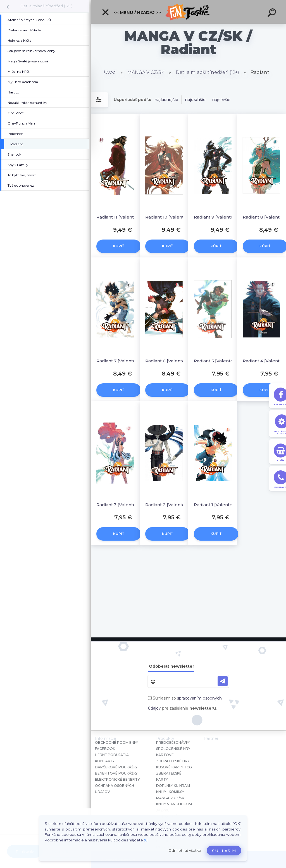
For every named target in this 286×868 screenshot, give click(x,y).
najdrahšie (195, 100)
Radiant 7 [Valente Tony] (121, 361)
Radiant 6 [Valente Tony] (169, 361)
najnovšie (221, 100)
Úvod (110, 72)
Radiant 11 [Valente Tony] (121, 217)
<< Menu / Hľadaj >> (131, 12)
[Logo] (188, 12)
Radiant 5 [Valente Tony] (218, 361)
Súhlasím (224, 851)
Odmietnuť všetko (185, 851)
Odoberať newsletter (171, 666)
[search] (273, 13)
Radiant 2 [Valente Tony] (169, 505)
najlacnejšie (166, 100)
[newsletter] (223, 681)
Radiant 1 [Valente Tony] (218, 505)
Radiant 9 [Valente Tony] (218, 217)
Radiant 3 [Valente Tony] (121, 505)
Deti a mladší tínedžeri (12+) (46, 6)
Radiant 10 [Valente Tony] (169, 217)
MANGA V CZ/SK (146, 72)
